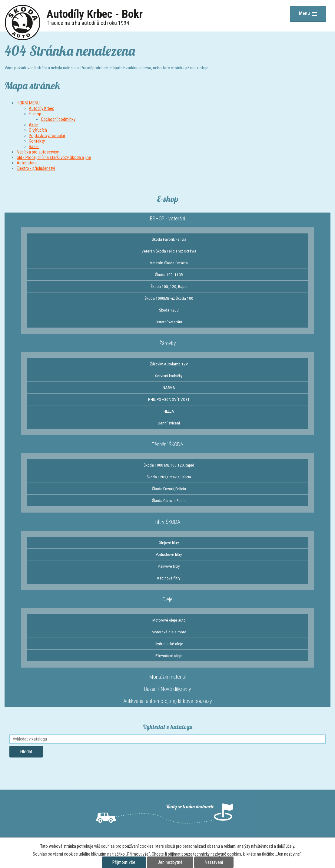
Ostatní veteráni (169, 322)
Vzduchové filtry (169, 554)
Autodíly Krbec (41, 108)
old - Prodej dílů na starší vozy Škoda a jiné (54, 157)
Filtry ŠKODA (167, 522)
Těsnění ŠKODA (167, 444)
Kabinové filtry (169, 578)
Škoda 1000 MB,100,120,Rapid (169, 465)
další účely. (286, 846)
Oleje (167, 599)
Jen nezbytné (170, 862)
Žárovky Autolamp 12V (169, 364)
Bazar (34, 147)
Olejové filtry (169, 543)
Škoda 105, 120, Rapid (169, 286)
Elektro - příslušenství (36, 168)
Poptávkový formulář (47, 136)
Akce (33, 125)
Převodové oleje (169, 655)
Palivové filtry (169, 566)
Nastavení (214, 862)
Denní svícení (169, 423)
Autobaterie (27, 163)
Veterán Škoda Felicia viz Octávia (169, 251)
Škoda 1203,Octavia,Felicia (169, 477)
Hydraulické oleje (169, 644)
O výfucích (38, 130)
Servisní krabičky (169, 376)
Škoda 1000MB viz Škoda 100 (169, 298)
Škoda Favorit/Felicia (169, 239)
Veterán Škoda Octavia (169, 263)
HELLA (169, 411)
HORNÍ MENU (28, 103)
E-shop (35, 114)
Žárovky (168, 343)
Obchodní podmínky (58, 119)
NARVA (169, 388)
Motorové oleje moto (169, 632)
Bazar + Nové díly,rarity (168, 689)
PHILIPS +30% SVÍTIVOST (169, 399)
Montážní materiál (167, 677)
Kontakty (37, 141)
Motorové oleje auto (169, 620)
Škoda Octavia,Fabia (169, 500)
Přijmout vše (124, 862)
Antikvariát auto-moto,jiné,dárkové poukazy (168, 701)
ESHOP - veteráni (167, 218)
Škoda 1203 (169, 310)
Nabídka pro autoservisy (38, 152)
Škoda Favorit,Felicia (169, 489)
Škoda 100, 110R (169, 275)
